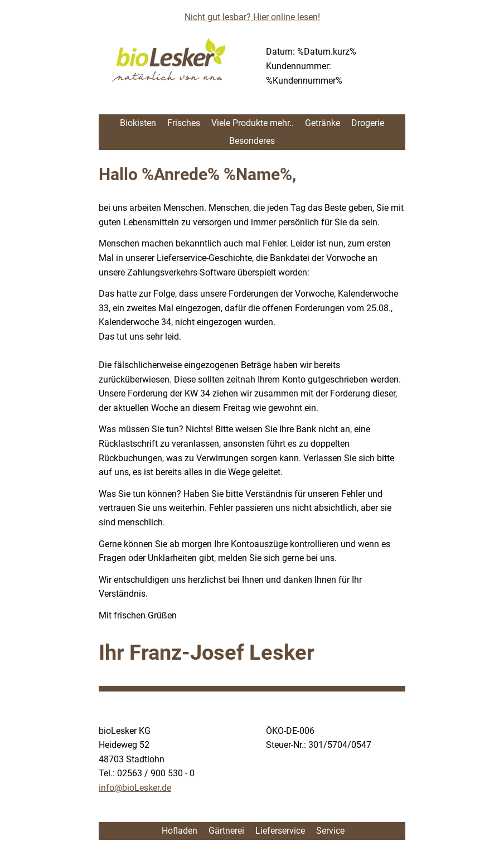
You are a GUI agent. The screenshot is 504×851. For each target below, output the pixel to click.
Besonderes (252, 141)
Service (330, 831)
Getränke (323, 123)
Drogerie (368, 123)
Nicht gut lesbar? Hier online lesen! (252, 17)
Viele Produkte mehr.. (253, 123)
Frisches (184, 123)
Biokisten (138, 123)
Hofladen (178, 831)
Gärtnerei (226, 831)
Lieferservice (280, 831)
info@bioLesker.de (135, 788)
